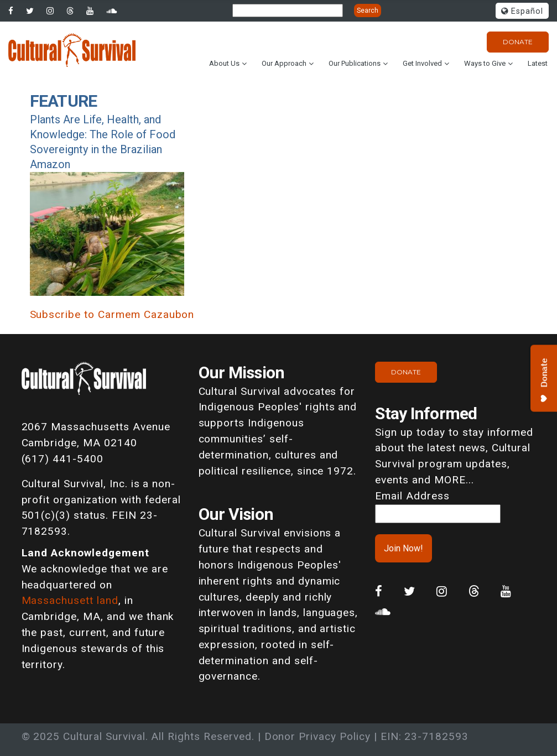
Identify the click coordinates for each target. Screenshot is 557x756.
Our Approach (284, 63)
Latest (538, 63)
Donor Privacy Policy (317, 736)
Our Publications (355, 63)
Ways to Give (485, 63)
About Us (224, 63)
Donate (518, 42)
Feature (64, 101)
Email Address (412, 496)
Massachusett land (70, 600)
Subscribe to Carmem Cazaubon (112, 314)
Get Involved (422, 63)
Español (522, 11)
